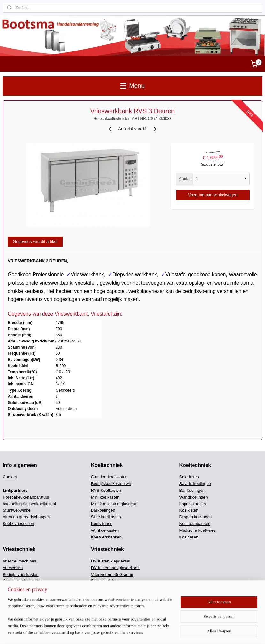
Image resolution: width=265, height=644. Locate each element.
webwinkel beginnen (179, 632)
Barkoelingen (103, 510)
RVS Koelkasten (106, 490)
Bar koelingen (192, 490)
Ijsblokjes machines (109, 594)
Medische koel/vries (197, 530)
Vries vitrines (14, 608)
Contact (10, 477)
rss (158, 632)
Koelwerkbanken (106, 537)
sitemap (147, 632)
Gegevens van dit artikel (35, 242)
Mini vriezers (14, 594)
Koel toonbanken (195, 524)
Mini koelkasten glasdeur (114, 504)
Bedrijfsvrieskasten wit (23, 588)
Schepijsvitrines (105, 581)
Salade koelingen (195, 484)
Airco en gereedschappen (26, 517)
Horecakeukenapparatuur (26, 497)
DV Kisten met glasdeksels (116, 568)
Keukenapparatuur (108, 608)
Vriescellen (13, 568)
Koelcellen (189, 537)
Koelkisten (189, 510)
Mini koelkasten (105, 497)
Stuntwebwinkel (17, 510)
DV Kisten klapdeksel (111, 561)
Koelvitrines (102, 524)
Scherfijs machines (108, 601)
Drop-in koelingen (195, 517)
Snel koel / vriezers (109, 588)
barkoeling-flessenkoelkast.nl (29, 504)
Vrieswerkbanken (18, 601)
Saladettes (189, 477)
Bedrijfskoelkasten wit (111, 484)
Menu (132, 86)
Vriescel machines (19, 561)
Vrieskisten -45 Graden (112, 574)
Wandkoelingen (193, 497)
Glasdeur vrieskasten (22, 581)
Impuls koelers (193, 504)
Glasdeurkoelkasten (109, 477)
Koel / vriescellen (18, 524)
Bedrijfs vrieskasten (21, 574)
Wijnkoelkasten (105, 530)
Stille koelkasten (106, 517)
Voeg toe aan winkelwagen (213, 195)
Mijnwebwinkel (228, 632)
